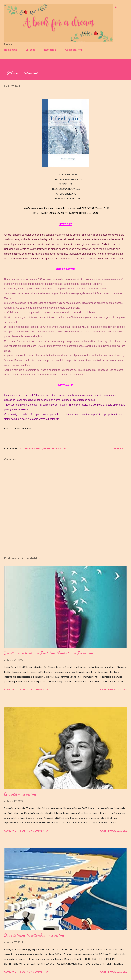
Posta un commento (34, 689)
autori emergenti (31, 448)
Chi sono (31, 50)
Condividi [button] (116, 448)
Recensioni (50, 50)
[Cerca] (117, 6)
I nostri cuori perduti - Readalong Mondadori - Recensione (49, 653)
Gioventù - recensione (20, 794)
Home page (10, 50)
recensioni (59, 448)
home (47, 448)
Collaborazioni (74, 50)
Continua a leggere (114, 689)
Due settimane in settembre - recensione (34, 935)
